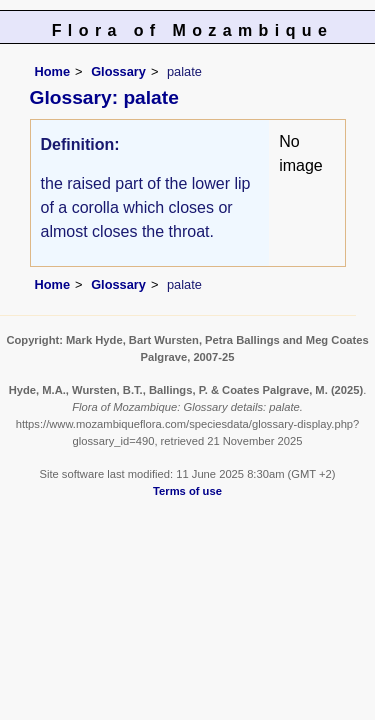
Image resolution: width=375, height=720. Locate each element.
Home (53, 71)
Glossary (118, 71)
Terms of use (187, 491)
